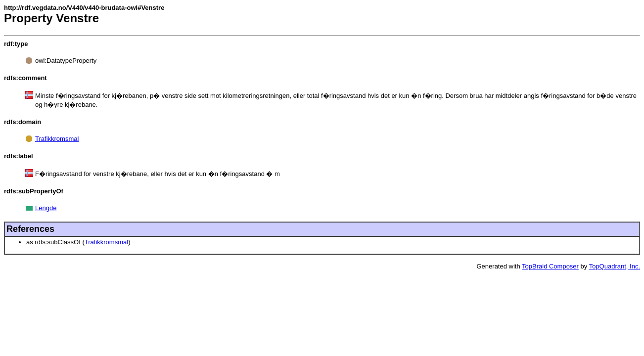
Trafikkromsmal (57, 139)
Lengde (46, 208)
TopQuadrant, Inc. (615, 266)
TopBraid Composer (550, 266)
